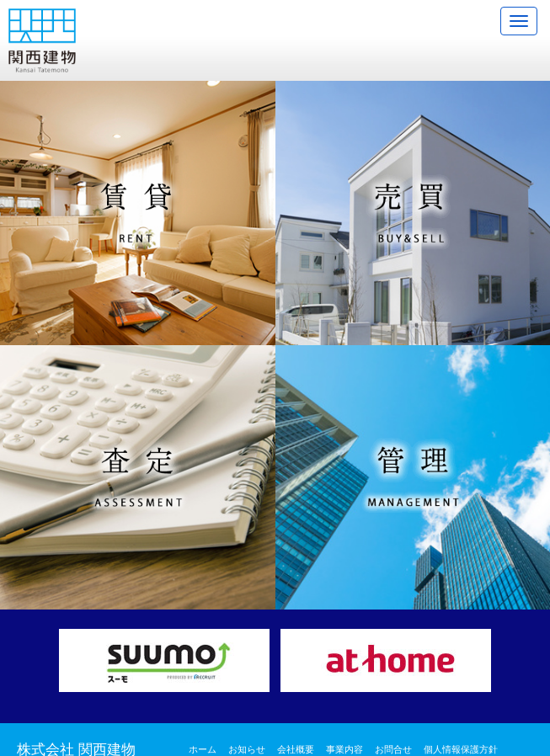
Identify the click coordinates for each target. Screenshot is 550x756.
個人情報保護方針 (461, 749)
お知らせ (247, 749)
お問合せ (393, 749)
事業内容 (344, 749)
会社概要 (296, 749)
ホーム (203, 749)
